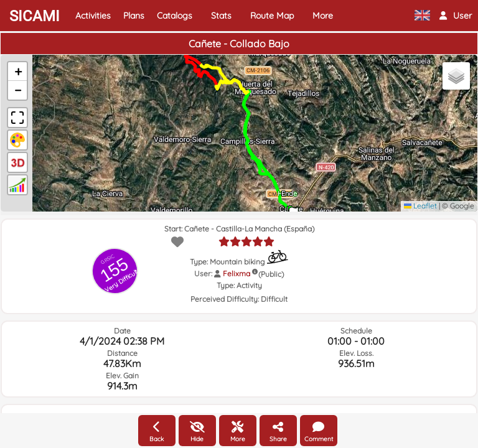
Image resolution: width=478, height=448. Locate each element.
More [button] (323, 16)
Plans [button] (134, 16)
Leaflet (420, 206)
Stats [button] (221, 16)
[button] (456, 16)
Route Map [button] (272, 16)
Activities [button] (93, 16)
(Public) (271, 274)
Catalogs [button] (175, 16)
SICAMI (35, 16)
